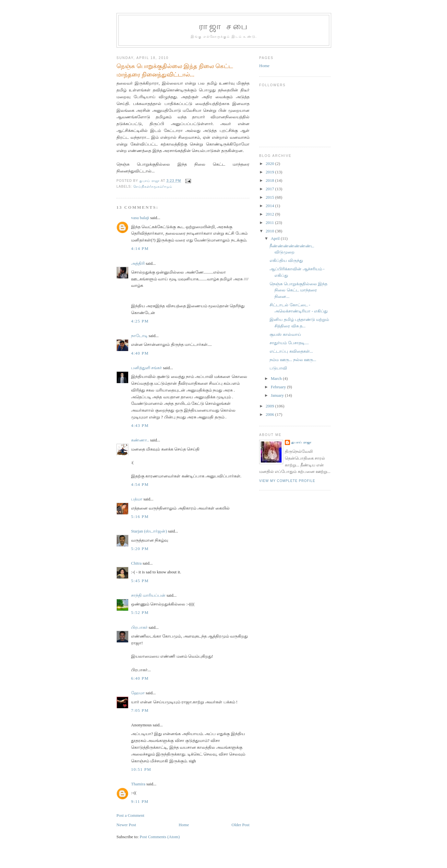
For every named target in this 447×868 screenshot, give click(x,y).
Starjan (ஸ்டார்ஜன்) (149, 531)
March (277, 378)
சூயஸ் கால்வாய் (285, 334)
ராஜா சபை (224, 26)
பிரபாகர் (139, 627)
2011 (270, 223)
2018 (270, 180)
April (276, 238)
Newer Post (126, 825)
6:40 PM (140, 678)
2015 (270, 197)
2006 (270, 414)
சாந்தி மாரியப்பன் (148, 595)
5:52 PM (140, 612)
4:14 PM (140, 248)
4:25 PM (140, 321)
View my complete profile (287, 481)
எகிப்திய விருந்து (286, 260)
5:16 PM (140, 516)
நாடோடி (139, 336)
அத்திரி (138, 263)
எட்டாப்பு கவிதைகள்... (291, 351)
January (278, 395)
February (279, 387)
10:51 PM (141, 769)
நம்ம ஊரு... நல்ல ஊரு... (293, 360)
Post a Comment (130, 815)
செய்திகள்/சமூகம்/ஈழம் (153, 187)
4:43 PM (140, 425)
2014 (270, 206)
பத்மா (137, 499)
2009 (270, 406)
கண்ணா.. (140, 440)
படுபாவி (278, 368)
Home (184, 825)
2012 (270, 214)
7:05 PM (140, 710)
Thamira (138, 784)
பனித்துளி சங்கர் (146, 368)
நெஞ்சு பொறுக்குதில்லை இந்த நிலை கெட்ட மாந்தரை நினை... (298, 290)
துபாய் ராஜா (301, 442)
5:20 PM (140, 549)
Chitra (136, 563)
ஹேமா (138, 693)
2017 (270, 189)
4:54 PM (140, 484)
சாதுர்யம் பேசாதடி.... (289, 343)
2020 (270, 164)
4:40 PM (140, 353)
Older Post (241, 825)
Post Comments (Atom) (160, 837)
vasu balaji (140, 218)
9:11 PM (140, 801)
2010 (270, 231)
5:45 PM (140, 581)
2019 (270, 172)
